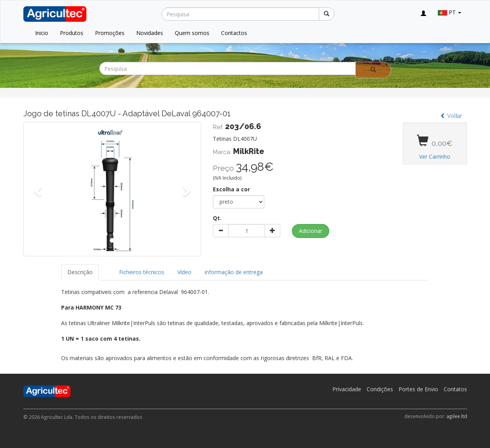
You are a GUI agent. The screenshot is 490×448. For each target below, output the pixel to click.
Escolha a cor (231, 189)
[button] (37, 189)
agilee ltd (457, 416)
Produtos (72, 33)
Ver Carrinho (435, 157)
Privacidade (347, 389)
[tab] (106, 268)
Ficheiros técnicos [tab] (142, 272)
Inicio (42, 33)
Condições (380, 389)
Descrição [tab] (80, 272)
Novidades (150, 33)
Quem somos (192, 33)
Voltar (451, 116)
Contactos (234, 33)
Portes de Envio (418, 389)
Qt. (217, 218)
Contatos (455, 389)
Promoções (110, 33)
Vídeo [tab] (184, 272)
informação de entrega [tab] (234, 272)
